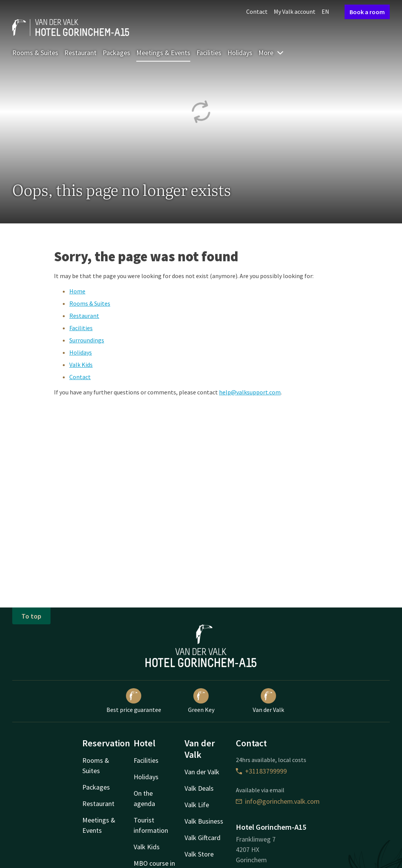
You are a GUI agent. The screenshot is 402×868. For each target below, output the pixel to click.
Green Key (201, 701)
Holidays (240, 53)
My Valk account (295, 11)
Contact (257, 11)
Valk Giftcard (203, 838)
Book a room (367, 12)
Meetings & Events (163, 53)
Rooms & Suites (35, 53)
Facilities (209, 53)
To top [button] (31, 616)
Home (77, 291)
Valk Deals (199, 788)
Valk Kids (81, 365)
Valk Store (199, 854)
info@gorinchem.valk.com (278, 801)
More (271, 53)
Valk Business (204, 821)
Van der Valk (268, 701)
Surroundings (87, 340)
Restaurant (80, 53)
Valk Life (197, 805)
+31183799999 (261, 771)
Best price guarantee (134, 701)
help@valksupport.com (250, 392)
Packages (116, 53)
